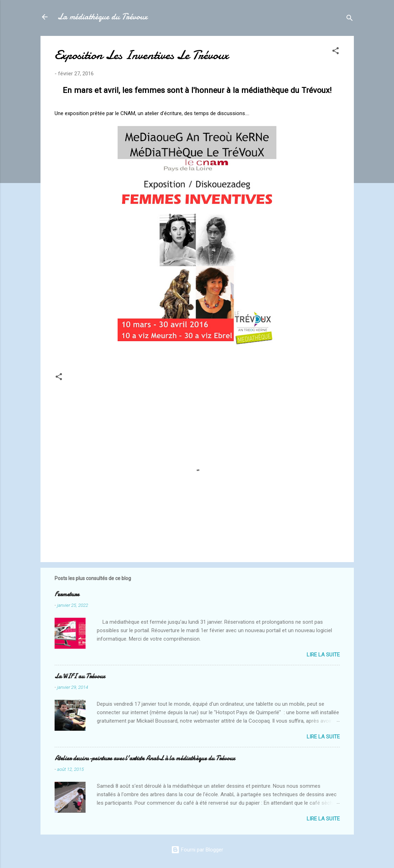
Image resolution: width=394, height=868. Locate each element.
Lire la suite (323, 655)
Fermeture (67, 594)
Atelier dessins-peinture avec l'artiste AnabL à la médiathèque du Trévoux (145, 758)
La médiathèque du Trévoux (102, 17)
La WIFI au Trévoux (80, 676)
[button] (336, 52)
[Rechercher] (350, 19)
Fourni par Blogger (197, 850)
